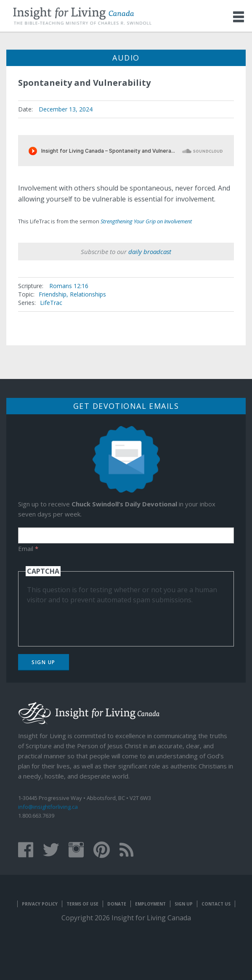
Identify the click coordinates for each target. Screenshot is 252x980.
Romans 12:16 (69, 286)
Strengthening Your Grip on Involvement (146, 221)
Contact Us (216, 904)
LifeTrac (51, 303)
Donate (117, 904)
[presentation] (91, 621)
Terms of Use (82, 904)
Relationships (88, 294)
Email (28, 548)
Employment (150, 904)
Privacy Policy (40, 904)
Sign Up (44, 662)
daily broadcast (150, 252)
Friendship (53, 294)
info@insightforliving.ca (48, 807)
